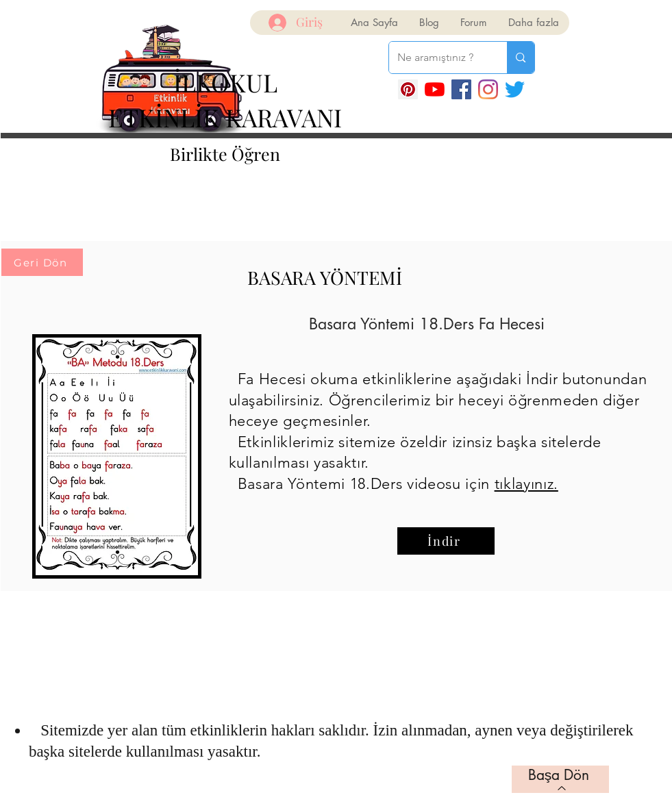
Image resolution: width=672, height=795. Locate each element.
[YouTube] (435, 89)
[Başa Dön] (560, 779)
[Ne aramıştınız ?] (438, 58)
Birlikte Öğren (225, 154)
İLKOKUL (225, 82)
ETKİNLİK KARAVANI (225, 117)
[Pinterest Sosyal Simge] (408, 89)
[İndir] (446, 541)
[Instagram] (488, 89)
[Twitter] (515, 89)
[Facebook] (461, 89)
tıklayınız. (526, 484)
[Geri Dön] (42, 262)
